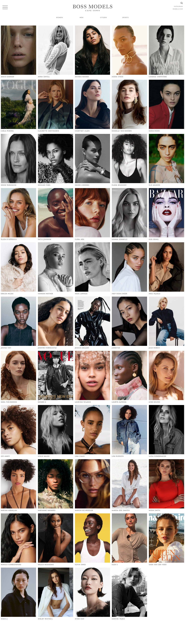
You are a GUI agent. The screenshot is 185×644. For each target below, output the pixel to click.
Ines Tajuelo (155, 294)
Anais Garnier (8, 77)
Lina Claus (80, 456)
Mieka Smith (154, 510)
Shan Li (4, 619)
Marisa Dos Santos (121, 510)
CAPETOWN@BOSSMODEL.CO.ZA (145, 631)
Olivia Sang (80, 565)
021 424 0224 (119, 631)
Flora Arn (80, 239)
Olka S (115, 565)
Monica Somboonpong (11, 565)
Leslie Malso (44, 456)
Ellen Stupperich (9, 239)
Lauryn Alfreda (119, 402)
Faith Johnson (45, 239)
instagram (178, 6)
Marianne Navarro (47, 510)
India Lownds (81, 294)
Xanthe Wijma (118, 619)
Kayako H (42, 402)
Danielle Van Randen (122, 131)
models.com (178, 9)
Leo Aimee (5, 456)
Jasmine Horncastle (47, 348)
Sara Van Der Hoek (158, 565)
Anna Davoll (44, 77)
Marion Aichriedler (84, 510)
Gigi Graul (154, 239)
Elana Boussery (119, 185)
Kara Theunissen (9, 402)
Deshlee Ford (44, 185)
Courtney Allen (82, 131)
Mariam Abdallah (9, 510)
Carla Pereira (7, 131)
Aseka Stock (118, 77)
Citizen (103, 17)
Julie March (154, 348)
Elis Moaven (154, 185)
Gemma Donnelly (120, 239)
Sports (126, 17)
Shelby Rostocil (45, 619)
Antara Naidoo (82, 77)
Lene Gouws (154, 402)
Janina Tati (6, 348)
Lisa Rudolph (118, 456)
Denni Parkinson (9, 185)
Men (82, 17)
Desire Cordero (82, 185)
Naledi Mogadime (46, 565)
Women (60, 17)
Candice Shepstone (158, 77)
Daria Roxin (154, 131)
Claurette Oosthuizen (48, 131)
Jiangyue (116, 348)
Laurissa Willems (83, 402)
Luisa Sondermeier (157, 456)
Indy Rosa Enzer (120, 294)
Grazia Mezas (7, 294)
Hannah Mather (46, 294)
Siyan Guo (80, 619)
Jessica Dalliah (82, 348)
